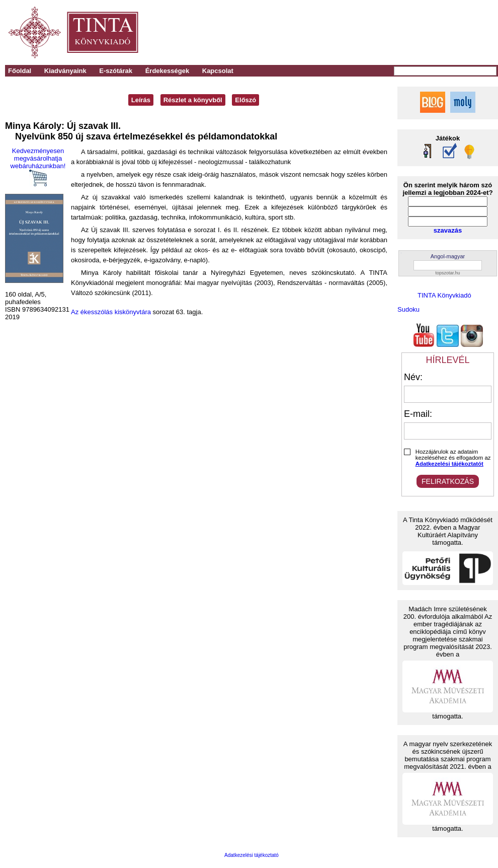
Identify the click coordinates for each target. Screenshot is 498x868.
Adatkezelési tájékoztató (252, 855)
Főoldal (20, 71)
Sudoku (408, 309)
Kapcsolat (218, 71)
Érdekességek (167, 71)
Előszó (245, 100)
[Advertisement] (358, 33)
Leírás (141, 100)
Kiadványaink (65, 71)
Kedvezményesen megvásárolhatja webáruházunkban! (38, 167)
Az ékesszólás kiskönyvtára (111, 312)
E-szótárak (116, 71)
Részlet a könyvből (193, 100)
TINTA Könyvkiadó (444, 295)
